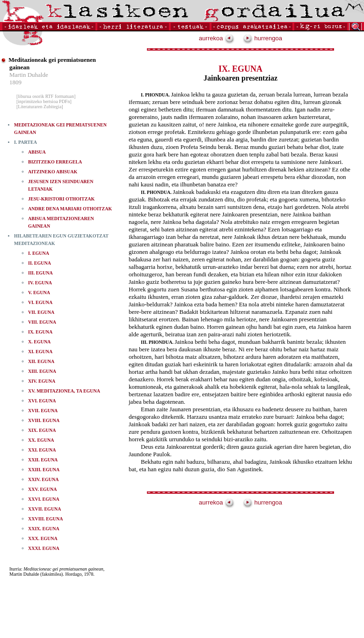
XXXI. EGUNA (44, 548)
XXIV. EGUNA (43, 479)
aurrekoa (217, 38)
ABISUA (37, 152)
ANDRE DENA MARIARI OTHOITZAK (70, 209)
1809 (15, 82)
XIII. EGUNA (42, 371)
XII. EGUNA (41, 361)
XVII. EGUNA (43, 411)
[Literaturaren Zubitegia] (40, 107)
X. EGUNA (39, 342)
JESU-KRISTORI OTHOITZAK (61, 199)
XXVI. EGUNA (44, 499)
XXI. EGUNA (42, 450)
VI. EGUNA (40, 302)
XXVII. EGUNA (45, 509)
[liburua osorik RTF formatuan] (46, 96)
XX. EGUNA (41, 440)
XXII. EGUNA (43, 460)
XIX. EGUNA (42, 430)
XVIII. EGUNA (44, 420)
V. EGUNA (39, 293)
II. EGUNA (40, 263)
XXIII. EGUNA (44, 470)
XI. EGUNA (40, 352)
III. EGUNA (40, 273)
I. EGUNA (39, 253)
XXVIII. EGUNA (45, 519)
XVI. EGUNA (42, 401)
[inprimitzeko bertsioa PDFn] (44, 101)
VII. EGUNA (41, 312)
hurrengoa (262, 38)
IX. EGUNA (40, 332)
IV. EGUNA (40, 283)
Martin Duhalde (29, 75)
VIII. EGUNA (42, 322)
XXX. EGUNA (43, 538)
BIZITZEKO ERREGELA (55, 162)
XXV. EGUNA (43, 489)
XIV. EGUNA (42, 381)
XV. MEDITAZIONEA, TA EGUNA (64, 391)
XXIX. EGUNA (44, 529)
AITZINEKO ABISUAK (53, 172)
